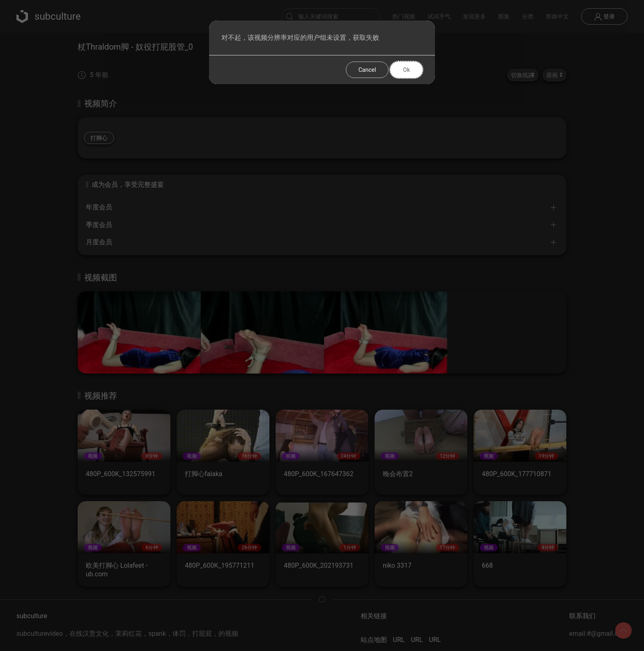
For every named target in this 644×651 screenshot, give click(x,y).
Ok (406, 70)
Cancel (367, 70)
